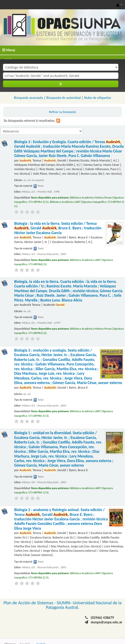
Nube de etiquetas (97, 98)
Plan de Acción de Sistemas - (30, 603)
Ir (61, 84)
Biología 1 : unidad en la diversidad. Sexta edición (64, 449)
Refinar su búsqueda (62, 112)
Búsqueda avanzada (29, 98)
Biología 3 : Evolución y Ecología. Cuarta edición (69, 149)
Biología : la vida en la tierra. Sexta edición (58, 228)
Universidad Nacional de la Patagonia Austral (84, 605)
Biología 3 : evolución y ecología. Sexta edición (68, 367)
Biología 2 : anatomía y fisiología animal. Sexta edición (61, 519)
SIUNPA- (65, 603)
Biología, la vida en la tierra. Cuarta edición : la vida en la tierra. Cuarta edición (69, 291)
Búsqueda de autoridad (63, 98)
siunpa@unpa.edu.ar (107, 622)
